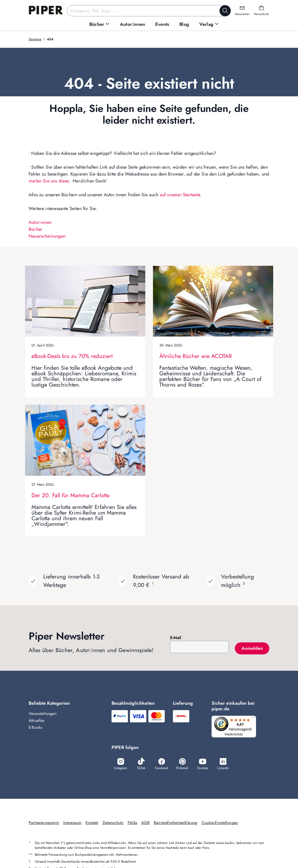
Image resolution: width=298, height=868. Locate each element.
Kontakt (92, 823)
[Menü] (255, 719)
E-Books (35, 727)
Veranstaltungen (43, 714)
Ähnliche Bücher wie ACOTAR (196, 356)
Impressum (72, 823)
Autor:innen (40, 222)
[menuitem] (100, 24)
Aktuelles (37, 720)
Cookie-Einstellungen (220, 823)
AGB (145, 823)
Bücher (35, 229)
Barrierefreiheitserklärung (176, 823)
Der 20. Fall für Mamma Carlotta (70, 495)
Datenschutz (113, 823)
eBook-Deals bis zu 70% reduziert (72, 356)
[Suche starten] (225, 11)
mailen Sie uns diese (49, 181)
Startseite (35, 39)
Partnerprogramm (44, 823)
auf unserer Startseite (180, 195)
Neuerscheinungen (47, 236)
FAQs (133, 823)
